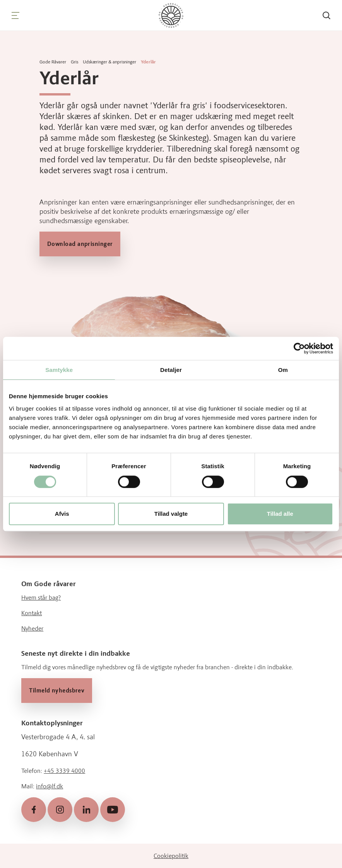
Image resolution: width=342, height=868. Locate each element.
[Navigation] (15, 15)
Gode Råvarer (53, 62)
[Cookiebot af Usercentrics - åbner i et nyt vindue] (299, 348)
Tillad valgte (171, 514)
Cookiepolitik (171, 855)
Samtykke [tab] (59, 370)
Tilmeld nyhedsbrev (57, 691)
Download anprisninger (80, 244)
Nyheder (32, 628)
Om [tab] (283, 370)
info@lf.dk (50, 786)
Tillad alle (280, 514)
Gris (74, 62)
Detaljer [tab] (171, 370)
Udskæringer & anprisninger (109, 62)
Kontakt (32, 613)
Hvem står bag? (41, 598)
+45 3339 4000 (64, 771)
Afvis (62, 514)
